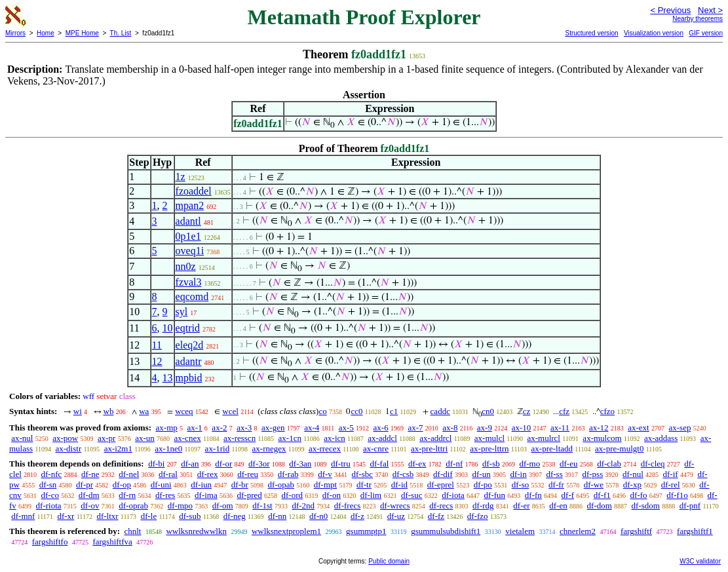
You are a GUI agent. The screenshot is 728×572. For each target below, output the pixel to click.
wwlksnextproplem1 (286, 531)
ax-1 (195, 428)
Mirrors (15, 33)
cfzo (607, 411)
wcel (230, 411)
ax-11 (560, 428)
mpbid (189, 378)
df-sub (190, 516)
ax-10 (522, 428)
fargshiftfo (50, 542)
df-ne (90, 474)
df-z (357, 516)
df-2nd (303, 505)
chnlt (132, 531)
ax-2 (219, 428)
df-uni (161, 485)
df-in (518, 474)
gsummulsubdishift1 (446, 531)
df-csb (403, 474)
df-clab (609, 464)
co (322, 411)
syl (182, 312)
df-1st (262, 505)
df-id (399, 485)
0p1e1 (188, 236)
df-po (483, 485)
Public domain (389, 561)
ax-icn (334, 438)
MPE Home (82, 33)
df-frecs (347, 505)
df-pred (249, 495)
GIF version (706, 33)
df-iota (453, 495)
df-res (165, 495)
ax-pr (106, 438)
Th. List (121, 33)
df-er (521, 505)
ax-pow (65, 438)
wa (144, 411)
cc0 (356, 411)
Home (46, 33)
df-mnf (23, 516)
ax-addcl (382, 438)
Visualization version (654, 33)
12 (157, 361)
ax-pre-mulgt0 (619, 448)
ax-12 (599, 428)
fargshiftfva (112, 542)
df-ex (417, 464)
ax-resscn (239, 438)
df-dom (600, 505)
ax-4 (312, 428)
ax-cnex (188, 438)
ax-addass (661, 438)
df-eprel (441, 485)
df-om (223, 505)
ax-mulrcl (544, 438)
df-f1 (602, 495)
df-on (332, 495)
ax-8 (450, 428)
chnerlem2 (578, 531)
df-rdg (483, 505)
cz (527, 411)
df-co (50, 495)
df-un (481, 474)
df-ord (293, 495)
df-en (558, 505)
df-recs (441, 505)
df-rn (127, 495)
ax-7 (415, 428)
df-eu (568, 464)
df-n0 (318, 516)
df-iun (201, 485)
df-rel (671, 485)
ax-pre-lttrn (489, 448)
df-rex (208, 474)
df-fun (495, 495)
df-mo (529, 464)
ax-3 (244, 428)
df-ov (90, 505)
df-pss (592, 474)
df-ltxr (107, 516)
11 (157, 345)
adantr (189, 361)
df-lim (371, 495)
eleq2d (190, 345)
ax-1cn (290, 438)
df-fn (533, 495)
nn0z (186, 266)
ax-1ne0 (168, 448)
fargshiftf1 (695, 531)
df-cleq (653, 464)
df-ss (554, 474)
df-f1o (677, 495)
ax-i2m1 (118, 448)
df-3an (300, 464)
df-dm (89, 495)
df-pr (85, 485)
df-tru (341, 464)
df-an (190, 464)
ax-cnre (376, 448)
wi (78, 411)
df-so (521, 485)
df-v (325, 474)
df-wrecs (395, 505)
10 (168, 328)
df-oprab (133, 505)
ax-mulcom (602, 438)
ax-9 (485, 428)
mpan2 (190, 205)
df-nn (277, 516)
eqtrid (188, 328)
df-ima (206, 495)
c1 (394, 411)
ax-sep (680, 428)
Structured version (591, 33)
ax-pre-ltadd (552, 448)
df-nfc (52, 474)
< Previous (670, 10)
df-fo (639, 495)
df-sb (491, 464)
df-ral (168, 474)
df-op (122, 485)
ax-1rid (218, 448)
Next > (710, 10)
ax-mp (167, 428)
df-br (240, 485)
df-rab (288, 474)
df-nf (454, 464)
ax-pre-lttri (429, 448)
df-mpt (325, 485)
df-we (594, 485)
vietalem (520, 531)
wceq (184, 411)
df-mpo (180, 505)
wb (109, 411)
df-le (149, 516)
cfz (564, 411)
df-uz (396, 516)
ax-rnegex (269, 448)
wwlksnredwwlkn (196, 531)
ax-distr (69, 448)
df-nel (129, 474)
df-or (223, 464)
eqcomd (192, 296)
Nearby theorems (698, 19)
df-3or (259, 464)
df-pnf (690, 505)
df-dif (443, 474)
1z (181, 177)
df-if (671, 474)
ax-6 (381, 428)
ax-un (145, 438)
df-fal (379, 464)
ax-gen (273, 428)
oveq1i (190, 251)
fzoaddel (194, 191)
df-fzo (478, 516)
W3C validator (700, 561)
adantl (188, 221)
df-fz (436, 516)
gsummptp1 (366, 531)
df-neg (235, 516)
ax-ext (638, 428)
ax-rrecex (325, 448)
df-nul (633, 474)
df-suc (412, 495)
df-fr (556, 485)
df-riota (49, 505)
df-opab (281, 485)
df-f (568, 495)
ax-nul (22, 438)
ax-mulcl (489, 438)
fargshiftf (636, 531)
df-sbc (363, 474)
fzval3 (189, 282)
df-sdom (646, 505)
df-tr (364, 485)
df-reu (248, 474)
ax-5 (346, 428)
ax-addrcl (435, 438)
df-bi (156, 464)
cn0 (488, 411)
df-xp (632, 485)
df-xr (66, 516)
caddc (440, 411)
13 (168, 378)
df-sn (48, 485)
